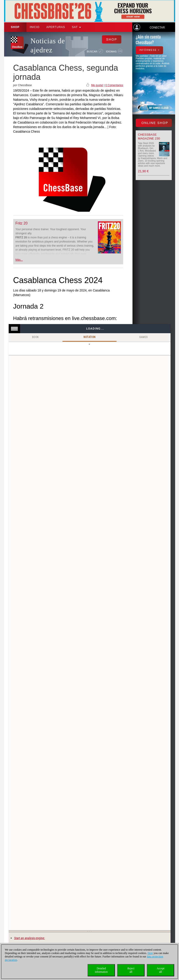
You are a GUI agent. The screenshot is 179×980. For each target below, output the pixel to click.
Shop (15, 27)
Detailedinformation (101, 970)
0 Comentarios (114, 85)
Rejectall (131, 970)
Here (150, 953)
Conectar (157, 28)
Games (144, 337)
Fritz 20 (22, 223)
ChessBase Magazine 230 (149, 137)
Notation (89, 337)
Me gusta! (97, 85)
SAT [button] (76, 27)
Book (36, 337)
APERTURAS (56, 27)
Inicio (35, 27)
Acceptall (161, 970)
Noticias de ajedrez (48, 45)
